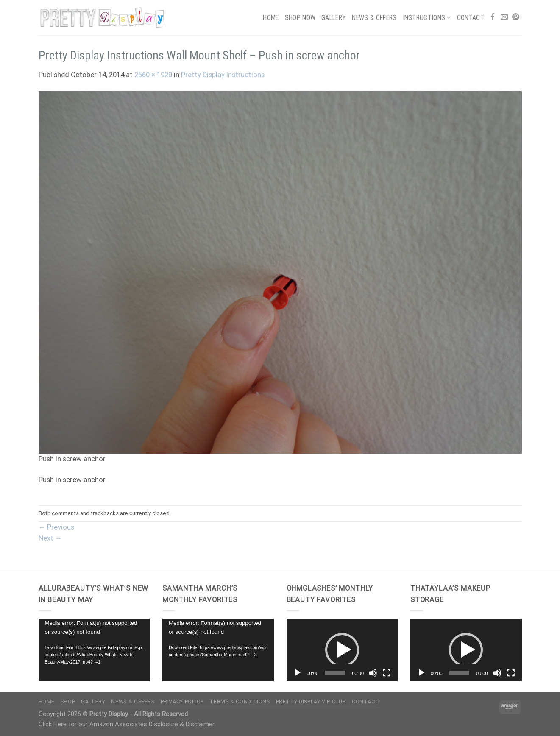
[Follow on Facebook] (493, 18)
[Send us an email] (504, 18)
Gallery (334, 18)
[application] (94, 650)
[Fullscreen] (387, 673)
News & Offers (374, 18)
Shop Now (300, 18)
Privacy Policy (182, 701)
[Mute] (373, 673)
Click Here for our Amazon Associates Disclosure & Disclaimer (127, 724)
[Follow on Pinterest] (516, 18)
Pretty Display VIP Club (311, 701)
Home (271, 18)
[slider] (335, 673)
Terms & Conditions (240, 701)
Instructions (427, 18)
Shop (68, 701)
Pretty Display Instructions (223, 75)
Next (50, 538)
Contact (471, 18)
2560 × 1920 (153, 75)
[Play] (298, 673)
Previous (57, 527)
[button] (342, 650)
